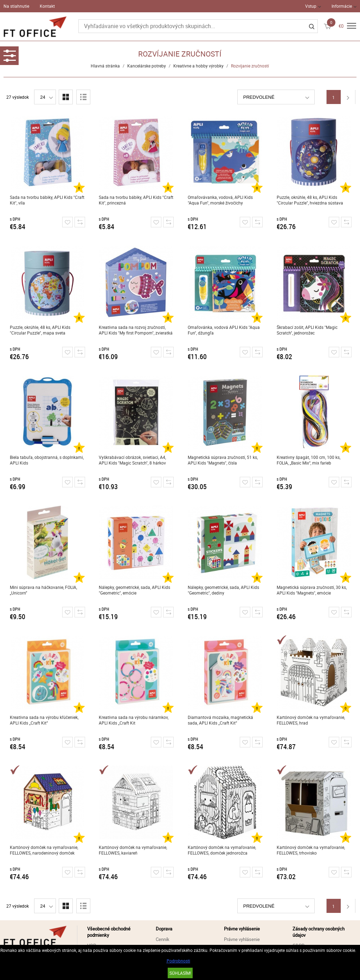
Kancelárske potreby (147, 66)
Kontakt (47, 6)
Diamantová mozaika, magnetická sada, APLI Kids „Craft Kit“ (220, 720)
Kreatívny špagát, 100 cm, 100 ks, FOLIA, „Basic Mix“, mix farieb (308, 460)
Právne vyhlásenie (242, 939)
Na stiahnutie (16, 6)
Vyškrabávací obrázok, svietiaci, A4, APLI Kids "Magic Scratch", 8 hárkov (132, 460)
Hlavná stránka (105, 66)
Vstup (311, 6)
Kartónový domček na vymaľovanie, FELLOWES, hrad (311, 720)
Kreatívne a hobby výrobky (198, 66)
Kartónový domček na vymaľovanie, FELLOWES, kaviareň (133, 850)
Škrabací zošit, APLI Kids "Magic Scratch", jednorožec (307, 330)
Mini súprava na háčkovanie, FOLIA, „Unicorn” (43, 590)
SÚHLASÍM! (180, 973)
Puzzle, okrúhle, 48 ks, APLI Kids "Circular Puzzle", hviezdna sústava (310, 200)
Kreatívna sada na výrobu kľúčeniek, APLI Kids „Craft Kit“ (44, 720)
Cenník (163, 939)
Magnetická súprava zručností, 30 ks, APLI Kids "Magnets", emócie (312, 590)
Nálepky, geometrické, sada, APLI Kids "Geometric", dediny (223, 590)
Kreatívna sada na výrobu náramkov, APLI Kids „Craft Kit (134, 720)
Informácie (342, 6)
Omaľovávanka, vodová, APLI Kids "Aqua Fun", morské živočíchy (220, 200)
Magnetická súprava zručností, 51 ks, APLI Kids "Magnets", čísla (223, 460)
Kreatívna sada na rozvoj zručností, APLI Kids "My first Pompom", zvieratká (136, 330)
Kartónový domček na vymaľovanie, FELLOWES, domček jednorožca (222, 850)
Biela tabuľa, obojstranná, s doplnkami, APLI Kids (47, 460)
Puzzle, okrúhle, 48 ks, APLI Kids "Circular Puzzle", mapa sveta (40, 330)
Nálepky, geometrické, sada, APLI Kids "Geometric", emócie (134, 590)
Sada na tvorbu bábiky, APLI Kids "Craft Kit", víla (47, 200)
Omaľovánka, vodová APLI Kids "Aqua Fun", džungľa (224, 330)
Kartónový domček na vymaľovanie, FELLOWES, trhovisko (311, 850)
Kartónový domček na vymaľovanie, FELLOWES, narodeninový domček (44, 850)
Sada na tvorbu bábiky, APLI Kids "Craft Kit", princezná (136, 200)
